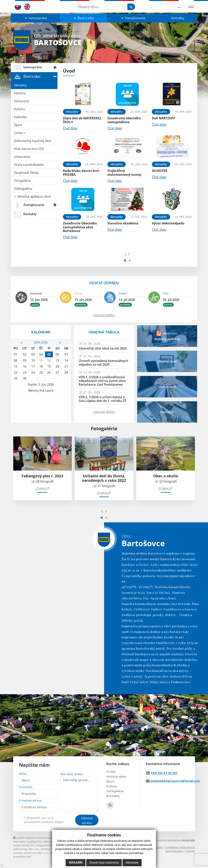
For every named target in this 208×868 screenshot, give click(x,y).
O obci (111, 772)
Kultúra (19, 109)
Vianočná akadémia (123, 223)
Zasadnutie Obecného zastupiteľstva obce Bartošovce (80, 227)
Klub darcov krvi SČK (29, 149)
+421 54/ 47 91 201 (164, 773)
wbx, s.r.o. (34, 849)
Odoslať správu (87, 820)
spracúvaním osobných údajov (44, 822)
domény (45, 849)
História (20, 93)
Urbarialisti (22, 157)
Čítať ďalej (70, 128)
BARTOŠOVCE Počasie (41, 408)
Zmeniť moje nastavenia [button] (104, 863)
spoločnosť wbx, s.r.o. (36, 853)
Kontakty (178, 18)
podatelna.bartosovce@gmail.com (175, 781)
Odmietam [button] (132, 863)
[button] (35, 18)
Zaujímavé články (26, 173)
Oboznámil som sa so (44, 820)
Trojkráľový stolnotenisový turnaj (124, 173)
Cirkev (20, 133)
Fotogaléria (22, 181)
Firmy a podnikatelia (29, 165)
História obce (116, 777)
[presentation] (126, 254)
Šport (18, 125)
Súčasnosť (22, 101)
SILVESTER (160, 171)
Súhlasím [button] (76, 863)
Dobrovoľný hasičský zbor (33, 141)
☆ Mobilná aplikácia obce (32, 196)
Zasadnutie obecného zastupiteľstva (124, 120)
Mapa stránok (45, 845)
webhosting (20, 849)
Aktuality (20, 85)
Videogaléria (23, 189)
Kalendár (21, 117)
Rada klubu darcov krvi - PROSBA (82, 173)
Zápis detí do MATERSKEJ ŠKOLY (82, 120)
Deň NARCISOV (163, 118)
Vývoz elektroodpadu (168, 223)
